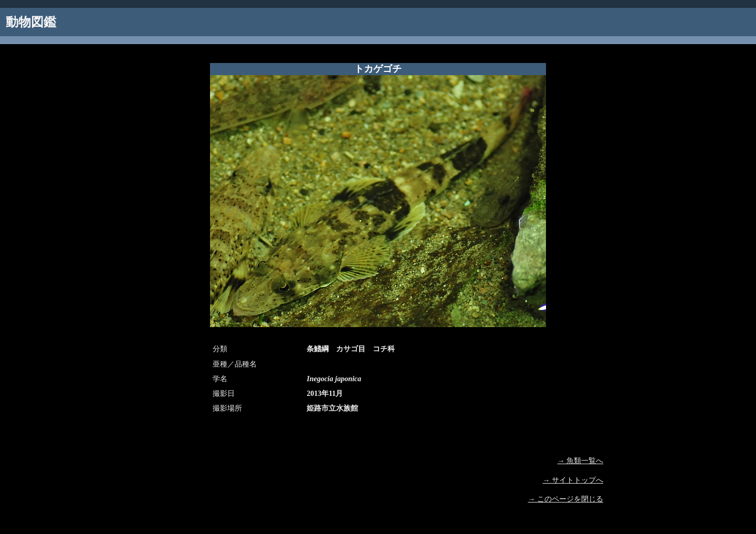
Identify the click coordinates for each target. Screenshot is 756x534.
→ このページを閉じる (566, 499)
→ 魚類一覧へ (581, 461)
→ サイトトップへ (573, 480)
